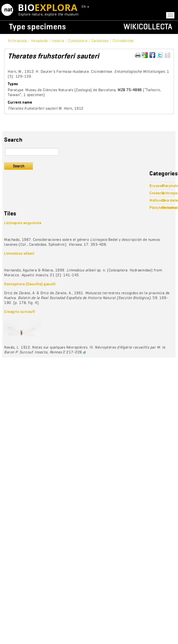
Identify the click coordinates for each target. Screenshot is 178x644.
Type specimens (38, 27)
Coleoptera (78, 41)
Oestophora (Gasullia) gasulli (30, 284)
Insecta (58, 41)
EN (85, 7)
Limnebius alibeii (19, 253)
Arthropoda (17, 41)
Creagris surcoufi (20, 312)
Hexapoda (39, 41)
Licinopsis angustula (23, 223)
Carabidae (100, 41)
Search (19, 166)
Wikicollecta (148, 27)
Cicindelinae (123, 41)
